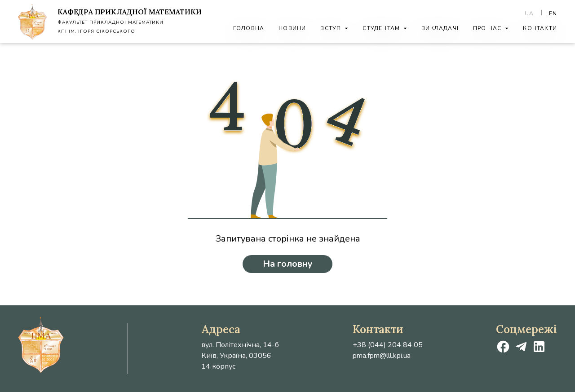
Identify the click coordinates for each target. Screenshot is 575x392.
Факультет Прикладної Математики (111, 22)
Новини (292, 28)
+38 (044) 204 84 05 (388, 345)
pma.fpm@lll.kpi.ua (382, 356)
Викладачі (440, 28)
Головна (249, 28)
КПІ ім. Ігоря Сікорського (96, 31)
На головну (288, 264)
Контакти (540, 28)
